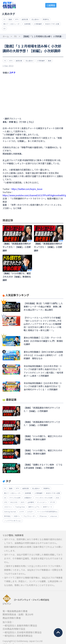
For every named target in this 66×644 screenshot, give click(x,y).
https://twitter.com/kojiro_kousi (27, 189)
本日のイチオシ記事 (52, 24)
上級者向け (28, 498)
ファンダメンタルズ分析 (44, 498)
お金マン (17, 516)
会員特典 (27, 24)
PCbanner (43, 516)
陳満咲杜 (46, 19)
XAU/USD (14, 502)
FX (4, 19)
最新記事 (25, 19)
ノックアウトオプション (13, 521)
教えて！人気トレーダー (12, 24)
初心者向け (35, 19)
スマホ (22, 512)
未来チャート (48, 507)
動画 (10, 19)
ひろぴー (30, 512)
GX (4, 28)
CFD (6, 502)
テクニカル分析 (15, 498)
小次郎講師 (38, 24)
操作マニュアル (34, 507)
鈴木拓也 (7, 516)
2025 (22, 502)
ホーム (6, 36)
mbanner (54, 516)
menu (61, 5)
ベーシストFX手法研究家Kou (47, 512)
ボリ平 (53, 502)
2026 (57, 498)
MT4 (17, 19)
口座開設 (51, 5)
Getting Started (10, 512)
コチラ (12, 72)
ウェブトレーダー (30, 516)
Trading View (20, 507)
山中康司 (31, 502)
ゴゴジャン (8, 507)
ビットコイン (42, 502)
